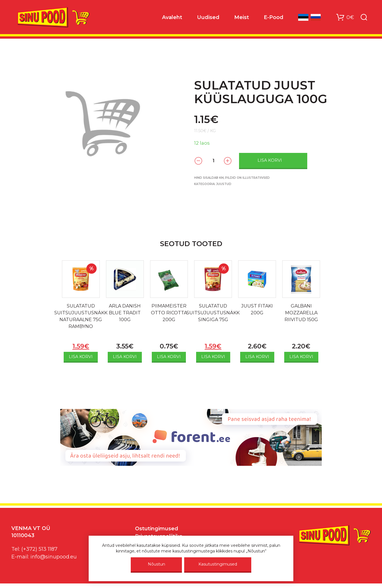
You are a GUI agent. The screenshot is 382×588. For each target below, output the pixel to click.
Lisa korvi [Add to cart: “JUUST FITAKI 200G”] (257, 357)
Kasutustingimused (218, 564)
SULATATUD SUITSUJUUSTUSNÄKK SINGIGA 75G (213, 313)
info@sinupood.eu (54, 557)
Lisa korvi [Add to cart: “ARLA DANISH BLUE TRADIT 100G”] (125, 357)
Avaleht (172, 17)
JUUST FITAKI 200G (257, 309)
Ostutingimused (157, 529)
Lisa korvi (270, 160)
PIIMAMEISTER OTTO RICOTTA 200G (169, 313)
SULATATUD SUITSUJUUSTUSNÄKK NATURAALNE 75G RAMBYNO (81, 316)
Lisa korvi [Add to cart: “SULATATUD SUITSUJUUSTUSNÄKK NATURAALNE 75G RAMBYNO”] (81, 357)
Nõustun (156, 564)
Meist (242, 17)
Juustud (224, 184)
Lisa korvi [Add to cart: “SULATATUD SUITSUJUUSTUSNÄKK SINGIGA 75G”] (213, 357)
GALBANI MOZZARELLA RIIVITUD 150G (301, 313)
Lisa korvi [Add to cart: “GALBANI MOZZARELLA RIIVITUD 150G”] (301, 357)
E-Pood (274, 17)
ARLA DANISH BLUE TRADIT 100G (125, 313)
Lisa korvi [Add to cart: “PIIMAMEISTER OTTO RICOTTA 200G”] (169, 357)
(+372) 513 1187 (39, 549)
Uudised (208, 17)
